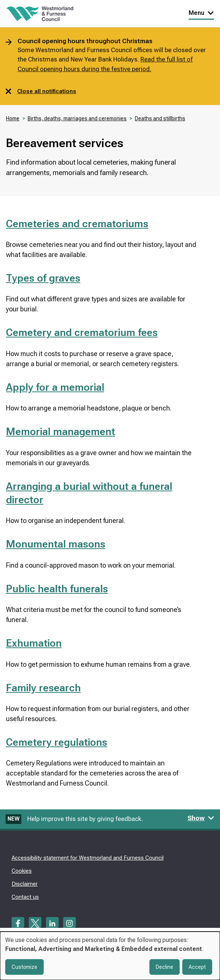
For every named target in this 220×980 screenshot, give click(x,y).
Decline (165, 967)
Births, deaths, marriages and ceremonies (77, 118)
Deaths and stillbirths (160, 118)
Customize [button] (24, 967)
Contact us (25, 897)
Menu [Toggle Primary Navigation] (201, 13)
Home (13, 118)
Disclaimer (25, 884)
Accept (197, 967)
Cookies (22, 871)
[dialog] (110, 956)
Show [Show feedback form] (201, 818)
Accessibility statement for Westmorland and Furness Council (88, 858)
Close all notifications (41, 91)
